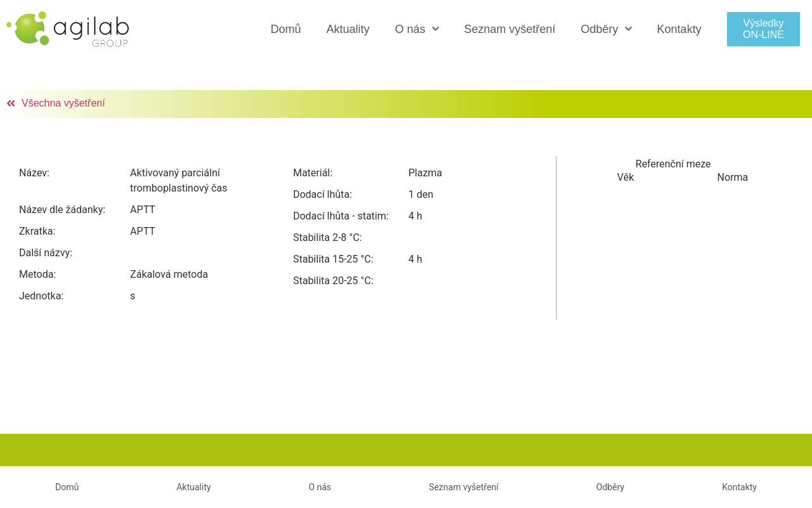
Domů (285, 29)
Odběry (606, 29)
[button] (764, 29)
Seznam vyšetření (510, 29)
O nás (416, 29)
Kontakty (679, 29)
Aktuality (348, 29)
